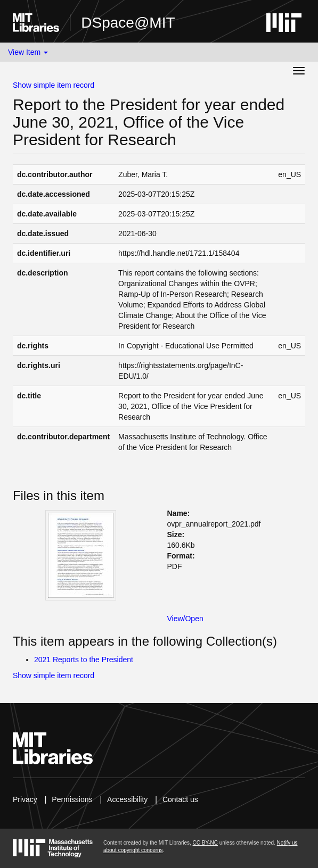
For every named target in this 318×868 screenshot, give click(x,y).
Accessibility (127, 799)
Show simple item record (54, 85)
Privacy (25, 799)
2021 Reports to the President (84, 660)
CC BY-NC (205, 843)
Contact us (180, 799)
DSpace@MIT (128, 23)
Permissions (72, 799)
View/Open (185, 619)
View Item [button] (28, 52)
